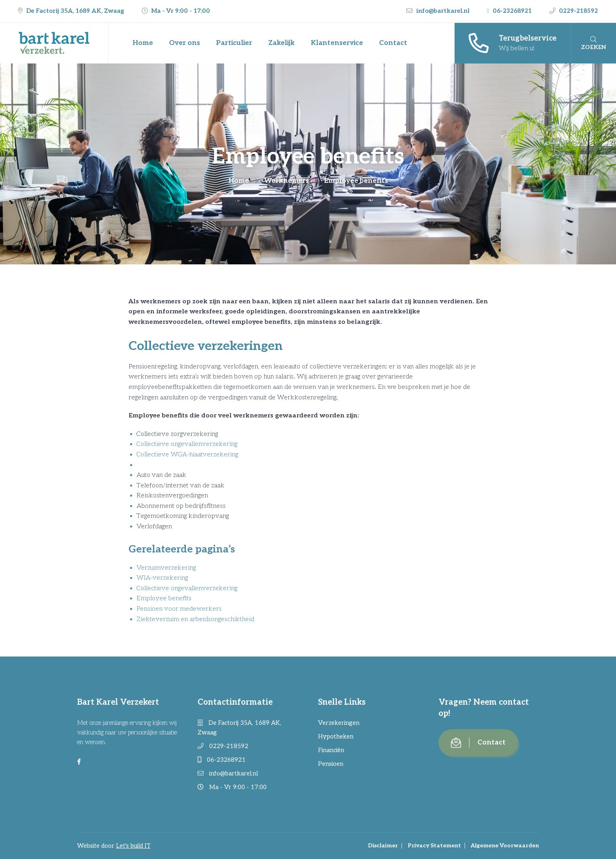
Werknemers (287, 181)
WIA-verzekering (162, 578)
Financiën (331, 750)
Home (143, 43)
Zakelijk (281, 43)
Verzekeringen (339, 723)
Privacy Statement (434, 846)
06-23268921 (510, 11)
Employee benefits (164, 598)
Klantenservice (337, 43)
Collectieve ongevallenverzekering (187, 444)
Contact (393, 43)
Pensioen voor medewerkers (179, 609)
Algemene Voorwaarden (505, 846)
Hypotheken (336, 736)
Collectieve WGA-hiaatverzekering (187, 455)
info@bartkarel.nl (439, 11)
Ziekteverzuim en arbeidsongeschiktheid (195, 619)
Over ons (185, 43)
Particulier (234, 43)
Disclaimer (383, 846)
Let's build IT (133, 846)
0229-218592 (574, 11)
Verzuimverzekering (166, 568)
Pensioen (331, 764)
